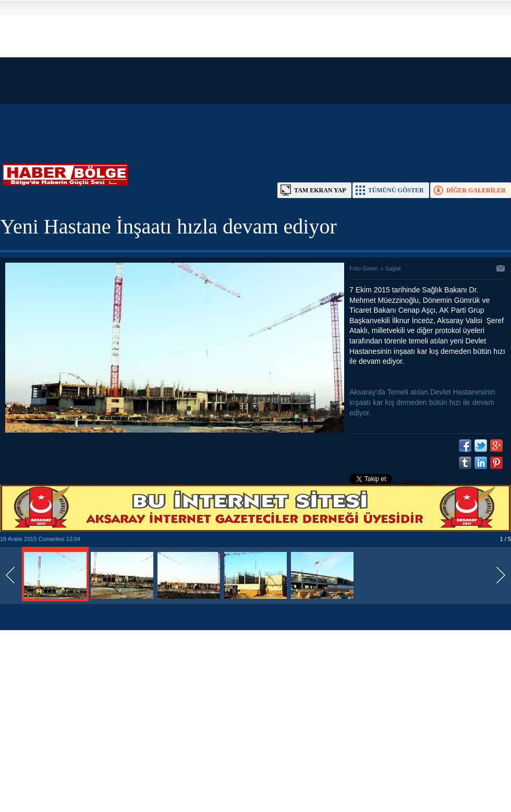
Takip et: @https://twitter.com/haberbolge (393, 483)
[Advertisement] (245, 73)
